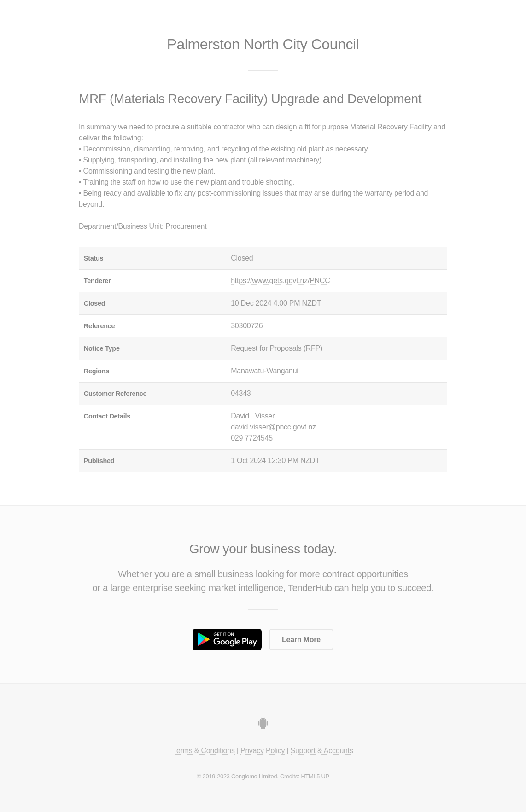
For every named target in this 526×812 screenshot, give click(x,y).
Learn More (301, 640)
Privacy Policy (263, 751)
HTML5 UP (315, 776)
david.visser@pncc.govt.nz (273, 427)
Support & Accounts (322, 751)
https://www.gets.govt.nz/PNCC (280, 281)
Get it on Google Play (227, 639)
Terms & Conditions (204, 751)
